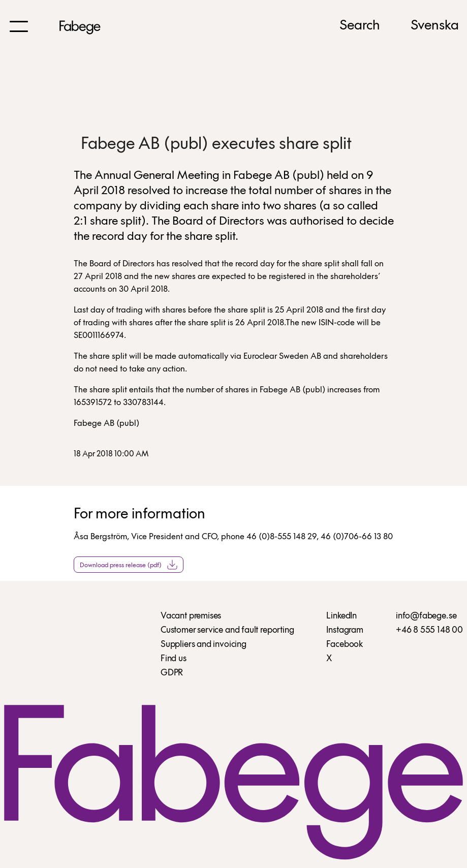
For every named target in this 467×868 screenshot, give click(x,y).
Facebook (345, 645)
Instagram (345, 630)
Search (360, 26)
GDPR (172, 673)
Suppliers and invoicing (204, 645)
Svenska (435, 26)
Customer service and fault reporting (227, 630)
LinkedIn (341, 616)
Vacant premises (191, 616)
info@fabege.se (426, 616)
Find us (174, 659)
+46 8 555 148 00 (429, 630)
